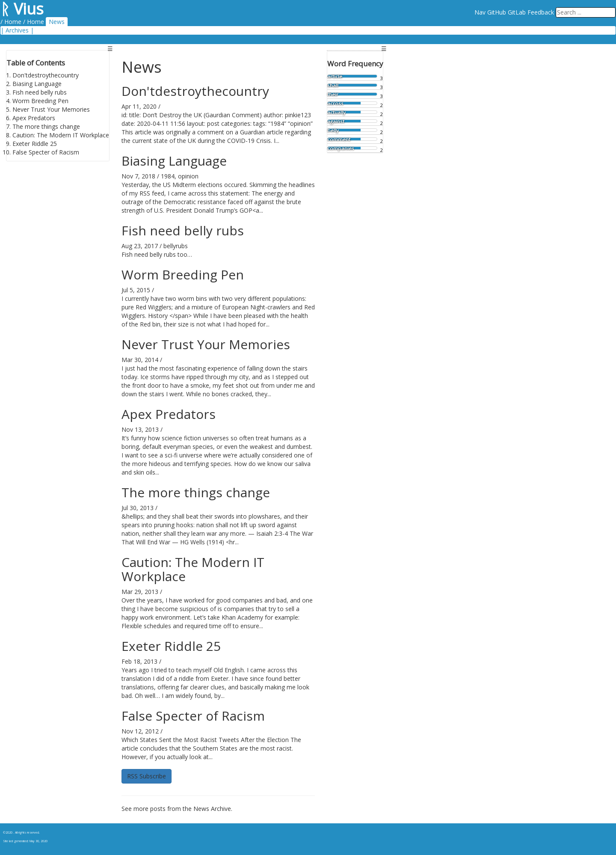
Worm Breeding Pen (40, 101)
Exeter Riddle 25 (35, 144)
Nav (480, 12)
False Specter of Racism (46, 152)
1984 (168, 176)
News (57, 22)
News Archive (212, 809)
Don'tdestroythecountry (46, 75)
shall (333, 85)
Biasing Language (37, 84)
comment (339, 139)
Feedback (541, 12)
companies (341, 148)
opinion (188, 176)
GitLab (517, 12)
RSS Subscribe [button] (147, 776)
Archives (17, 30)
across (335, 103)
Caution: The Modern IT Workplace (61, 135)
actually (336, 112)
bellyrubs (176, 246)
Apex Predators (34, 118)
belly (333, 130)
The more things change (46, 126)
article (335, 76)
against (336, 121)
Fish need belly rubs (40, 92)
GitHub (497, 12)
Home (13, 22)
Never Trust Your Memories (51, 109)
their (333, 94)
